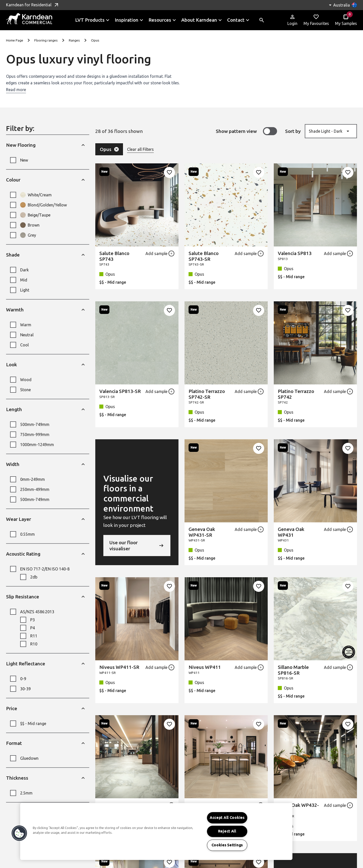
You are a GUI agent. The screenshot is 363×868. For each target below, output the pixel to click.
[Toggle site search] (262, 20)
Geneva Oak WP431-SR (202, 532)
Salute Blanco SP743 (114, 256)
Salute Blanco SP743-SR (204, 256)
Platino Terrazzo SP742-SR (207, 394)
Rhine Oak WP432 (208, 805)
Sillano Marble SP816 (115, 808)
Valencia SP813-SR (120, 391)
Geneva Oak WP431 (291, 532)
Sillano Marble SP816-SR (293, 670)
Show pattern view (246, 131)
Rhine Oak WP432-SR (298, 808)
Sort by (293, 131)
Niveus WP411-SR (119, 667)
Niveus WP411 (205, 667)
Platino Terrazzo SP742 (296, 394)
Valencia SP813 (295, 253)
